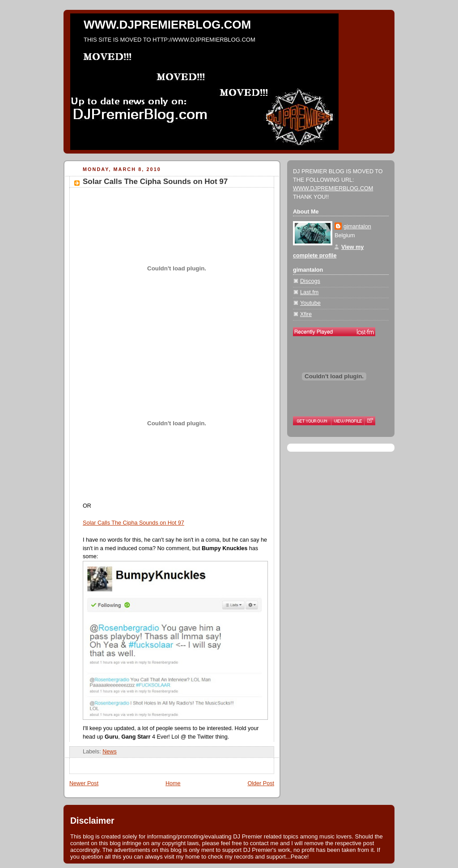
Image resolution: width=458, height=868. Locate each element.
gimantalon (357, 227)
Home (173, 783)
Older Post (261, 783)
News (110, 752)
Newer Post (84, 783)
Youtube (310, 303)
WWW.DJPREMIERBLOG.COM (167, 25)
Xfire (306, 314)
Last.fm (309, 292)
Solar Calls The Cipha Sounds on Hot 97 (155, 182)
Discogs (310, 281)
